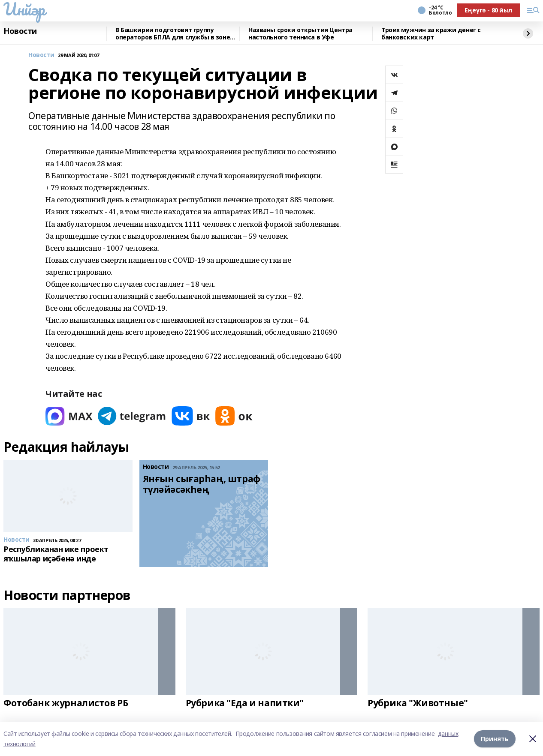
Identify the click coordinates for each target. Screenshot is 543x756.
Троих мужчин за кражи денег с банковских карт (431, 34)
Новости (20, 31)
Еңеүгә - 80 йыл (488, 10)
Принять (495, 739)
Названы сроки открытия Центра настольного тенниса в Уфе (300, 34)
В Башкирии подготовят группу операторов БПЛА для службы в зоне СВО (173, 34)
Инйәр (24, 9)
